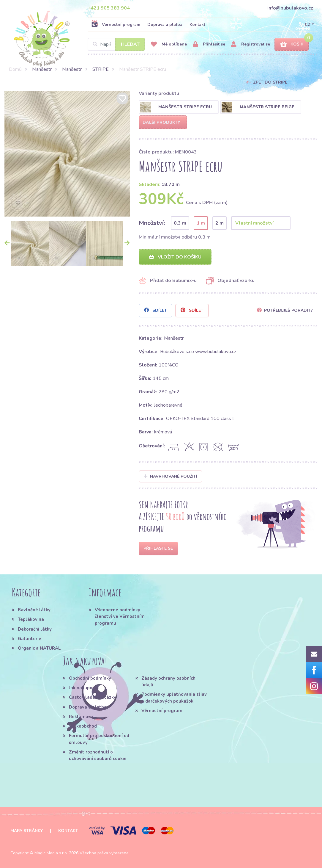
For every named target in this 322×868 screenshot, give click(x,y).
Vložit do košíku (175, 257)
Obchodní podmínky (90, 678)
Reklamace (81, 717)
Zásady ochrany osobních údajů (168, 681)
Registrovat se (251, 44)
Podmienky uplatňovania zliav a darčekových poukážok (174, 698)
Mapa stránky (27, 831)
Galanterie (30, 639)
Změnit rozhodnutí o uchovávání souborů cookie (98, 756)
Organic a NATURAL (39, 648)
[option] (67, 154)
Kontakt (197, 25)
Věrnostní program (162, 711)
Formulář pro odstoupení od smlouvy (99, 739)
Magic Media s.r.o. (51, 853)
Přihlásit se (209, 44)
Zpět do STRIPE (270, 82)
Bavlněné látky (34, 610)
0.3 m (180, 223)
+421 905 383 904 (109, 8)
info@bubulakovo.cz (290, 8)
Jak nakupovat (84, 688)
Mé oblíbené (169, 44)
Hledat (130, 44)
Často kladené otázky (93, 698)
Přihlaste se (158, 548)
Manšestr (42, 69)
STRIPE (101, 69)
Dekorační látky (35, 629)
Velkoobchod (83, 726)
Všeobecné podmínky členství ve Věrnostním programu (120, 616)
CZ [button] (308, 25)
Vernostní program (116, 24)
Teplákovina (31, 620)
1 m (201, 223)
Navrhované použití (171, 476)
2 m (220, 223)
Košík (292, 44)
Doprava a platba (165, 25)
